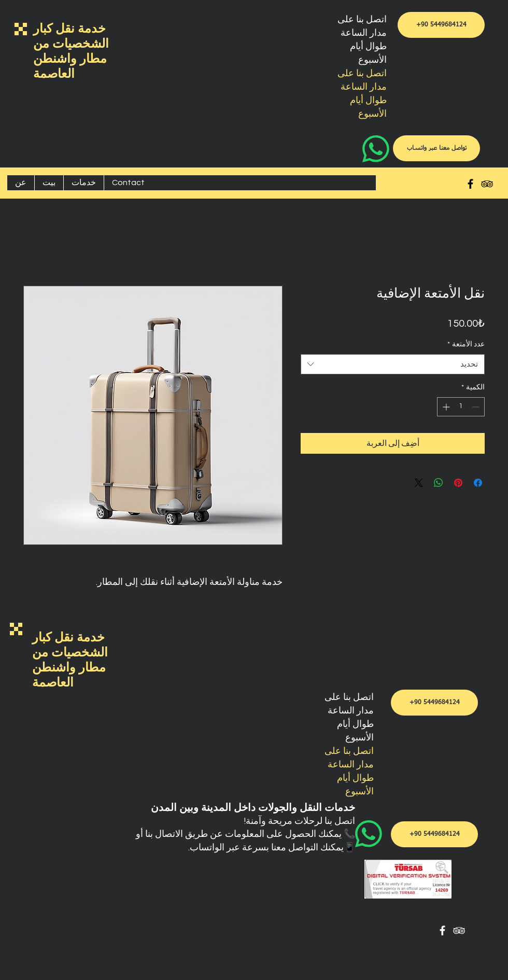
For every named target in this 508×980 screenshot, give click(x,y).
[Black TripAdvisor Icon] (487, 184)
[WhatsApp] (387, 149)
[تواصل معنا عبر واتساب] (436, 148)
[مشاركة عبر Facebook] (478, 483)
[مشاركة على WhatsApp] (439, 483)
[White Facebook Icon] (442, 930)
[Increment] (445, 407)
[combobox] (393, 364)
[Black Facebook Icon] (470, 184)
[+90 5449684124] (441, 25)
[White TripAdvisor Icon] (459, 930)
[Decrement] (477, 407)
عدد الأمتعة (466, 344)
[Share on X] (419, 483)
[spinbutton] (461, 407)
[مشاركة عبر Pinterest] (458, 483)
